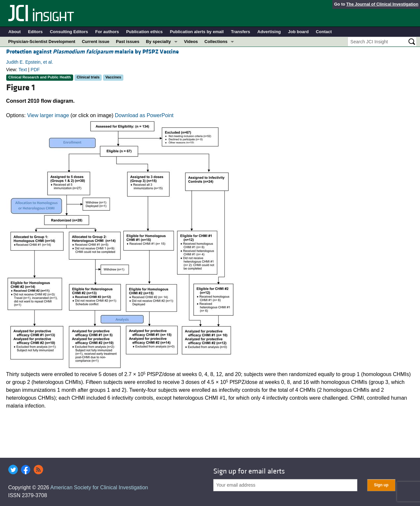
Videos (191, 42)
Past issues (128, 42)
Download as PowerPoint (144, 115)
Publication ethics (144, 32)
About (15, 32)
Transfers (241, 32)
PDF (35, 70)
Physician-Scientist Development (42, 42)
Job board (298, 32)
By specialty (158, 42)
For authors (107, 32)
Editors (35, 32)
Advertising (269, 32)
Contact (324, 32)
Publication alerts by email (197, 32)
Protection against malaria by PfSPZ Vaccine (93, 52)
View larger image (48, 115)
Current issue (95, 42)
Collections (216, 42)
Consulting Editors (69, 32)
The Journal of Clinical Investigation (382, 4)
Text (23, 70)
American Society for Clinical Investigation (99, 487)
